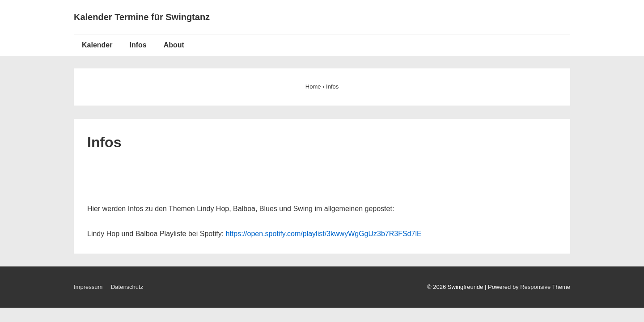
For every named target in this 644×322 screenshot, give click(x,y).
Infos (138, 45)
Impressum (88, 287)
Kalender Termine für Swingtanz (142, 17)
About (174, 45)
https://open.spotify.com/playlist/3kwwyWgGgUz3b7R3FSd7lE (324, 234)
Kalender (97, 45)
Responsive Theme (545, 287)
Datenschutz (127, 287)
